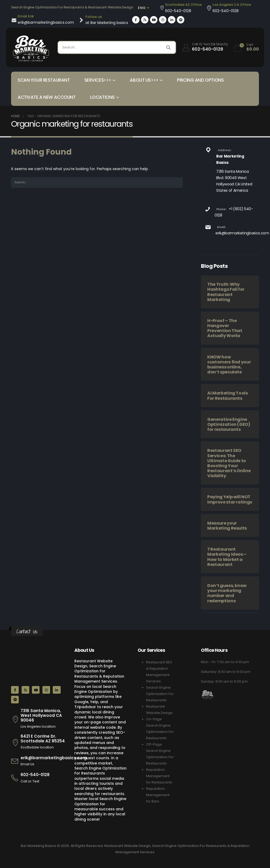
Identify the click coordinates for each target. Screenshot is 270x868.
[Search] (168, 47)
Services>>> (98, 80)
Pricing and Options (200, 80)
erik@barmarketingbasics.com (242, 233)
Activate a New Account (47, 97)
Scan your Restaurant (44, 80)
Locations (102, 97)
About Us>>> (144, 80)
